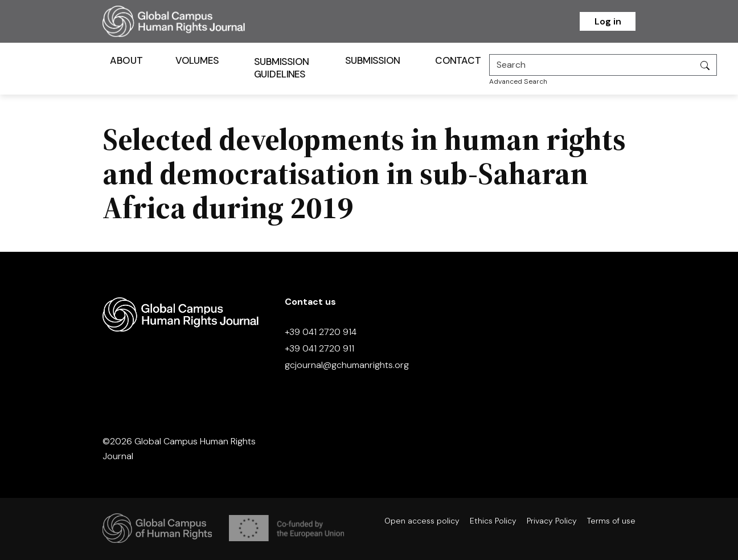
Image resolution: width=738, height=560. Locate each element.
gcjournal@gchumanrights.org (347, 365)
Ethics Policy (493, 521)
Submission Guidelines (282, 68)
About (126, 60)
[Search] (592, 65)
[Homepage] (188, 21)
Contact (458, 60)
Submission (373, 60)
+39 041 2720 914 (321, 332)
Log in (608, 21)
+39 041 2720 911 (319, 348)
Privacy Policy (552, 521)
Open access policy (422, 521)
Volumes (197, 60)
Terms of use (611, 521)
